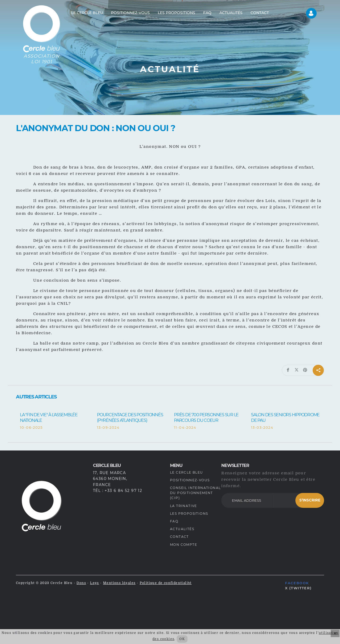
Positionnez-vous (190, 480)
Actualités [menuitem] (231, 13)
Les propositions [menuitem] (177, 13)
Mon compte (184, 545)
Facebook (297, 583)
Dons (81, 583)
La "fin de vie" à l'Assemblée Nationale (49, 418)
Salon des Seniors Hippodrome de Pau (285, 418)
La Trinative (184, 506)
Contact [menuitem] (260, 13)
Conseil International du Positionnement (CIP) (195, 493)
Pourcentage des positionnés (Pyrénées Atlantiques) (130, 418)
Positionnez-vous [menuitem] (130, 13)
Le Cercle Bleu (187, 472)
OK (182, 639)
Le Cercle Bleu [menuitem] (87, 13)
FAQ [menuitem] (207, 13)
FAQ (174, 521)
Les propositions (189, 514)
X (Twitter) (298, 588)
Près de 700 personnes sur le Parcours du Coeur (206, 418)
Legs (95, 583)
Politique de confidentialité (166, 583)
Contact (179, 537)
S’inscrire (310, 500)
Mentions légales (119, 583)
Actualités (182, 529)
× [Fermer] (335, 633)
